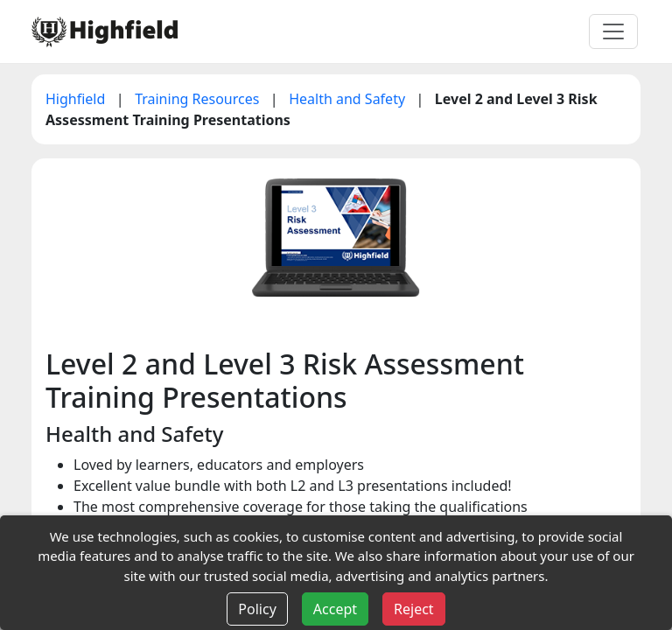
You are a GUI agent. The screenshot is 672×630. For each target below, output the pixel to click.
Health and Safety (349, 99)
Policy (257, 609)
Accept (335, 609)
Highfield (77, 99)
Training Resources (199, 99)
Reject (414, 609)
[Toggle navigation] (613, 31)
